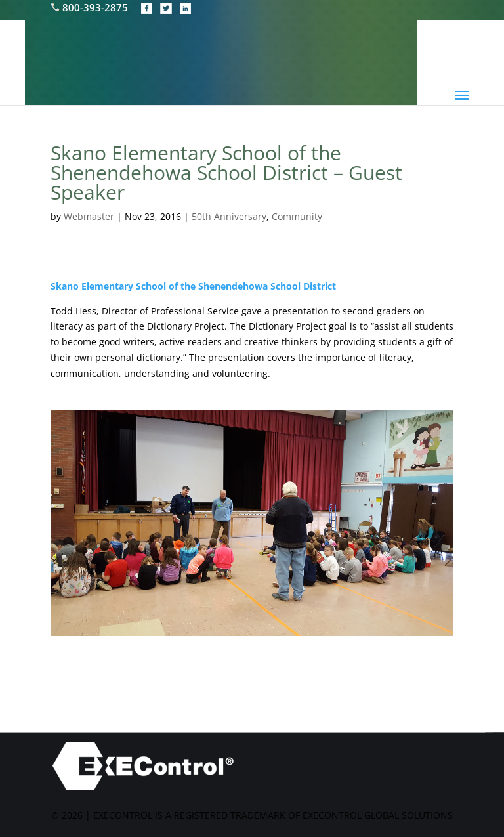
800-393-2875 (91, 7)
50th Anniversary (229, 216)
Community (297, 216)
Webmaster (89, 216)
